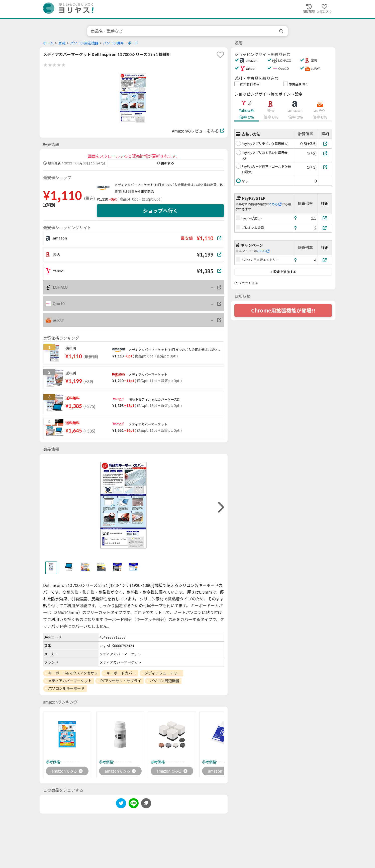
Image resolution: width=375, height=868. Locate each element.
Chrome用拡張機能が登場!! (283, 311)
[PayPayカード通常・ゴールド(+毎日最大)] (325, 167)
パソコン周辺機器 (84, 43)
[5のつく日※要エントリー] (325, 260)
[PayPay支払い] (325, 218)
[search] (282, 31)
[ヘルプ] (296, 218)
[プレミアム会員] (325, 228)
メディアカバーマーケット (70, 681)
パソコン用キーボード (121, 43)
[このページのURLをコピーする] (146, 803)
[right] (220, 507)
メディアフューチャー (163, 673)
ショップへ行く (160, 211)
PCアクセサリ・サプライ (121, 681)
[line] (134, 804)
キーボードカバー (121, 673)
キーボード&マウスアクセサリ (73, 673)
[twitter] (121, 804)
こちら (275, 204)
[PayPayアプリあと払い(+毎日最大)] (325, 153)
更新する (165, 163)
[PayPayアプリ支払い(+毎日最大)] (325, 143)
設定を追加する (283, 272)
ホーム (48, 43)
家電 (62, 43)
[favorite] (220, 55)
